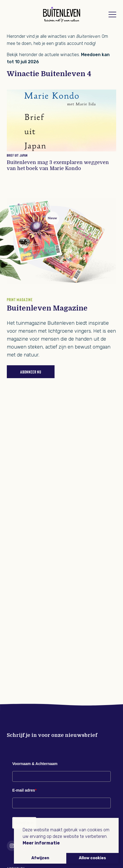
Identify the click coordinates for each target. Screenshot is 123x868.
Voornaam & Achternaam (35, 764)
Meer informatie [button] (41, 843)
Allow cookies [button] (92, 858)
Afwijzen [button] (40, 858)
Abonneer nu (31, 372)
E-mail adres (24, 790)
